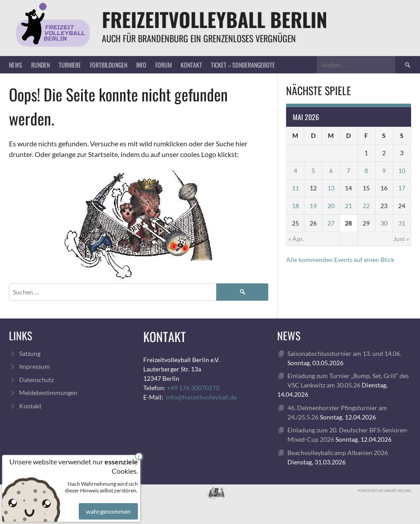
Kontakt (191, 65)
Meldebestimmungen (48, 393)
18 (295, 206)
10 (402, 171)
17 (402, 188)
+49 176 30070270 (193, 388)
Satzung (30, 353)
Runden (40, 65)
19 (313, 206)
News (16, 65)
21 (348, 206)
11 (295, 188)
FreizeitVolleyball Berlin (215, 19)
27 (331, 223)
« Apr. (296, 239)
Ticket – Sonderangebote (243, 65)
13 (331, 188)
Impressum (34, 366)
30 (384, 223)
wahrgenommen (107, 505)
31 (402, 223)
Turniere (70, 65)
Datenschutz (36, 380)
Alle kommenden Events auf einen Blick (340, 260)
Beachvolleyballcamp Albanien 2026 (338, 453)
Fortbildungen (109, 65)
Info (141, 65)
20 (331, 206)
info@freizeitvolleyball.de (201, 397)
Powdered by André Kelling (385, 491)
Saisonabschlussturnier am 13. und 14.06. (344, 353)
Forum (164, 65)
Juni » (401, 239)
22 (366, 206)
